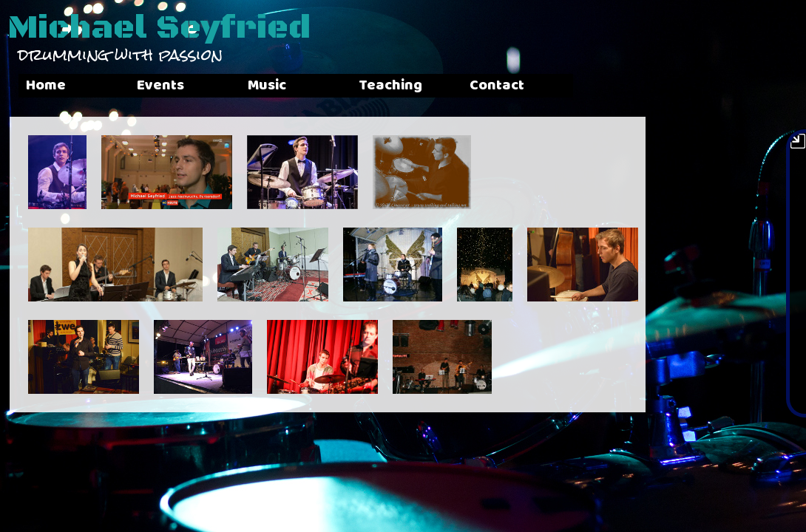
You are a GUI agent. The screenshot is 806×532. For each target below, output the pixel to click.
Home (46, 85)
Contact (645, 85)
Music (341, 85)
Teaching (501, 85)
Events (197, 85)
